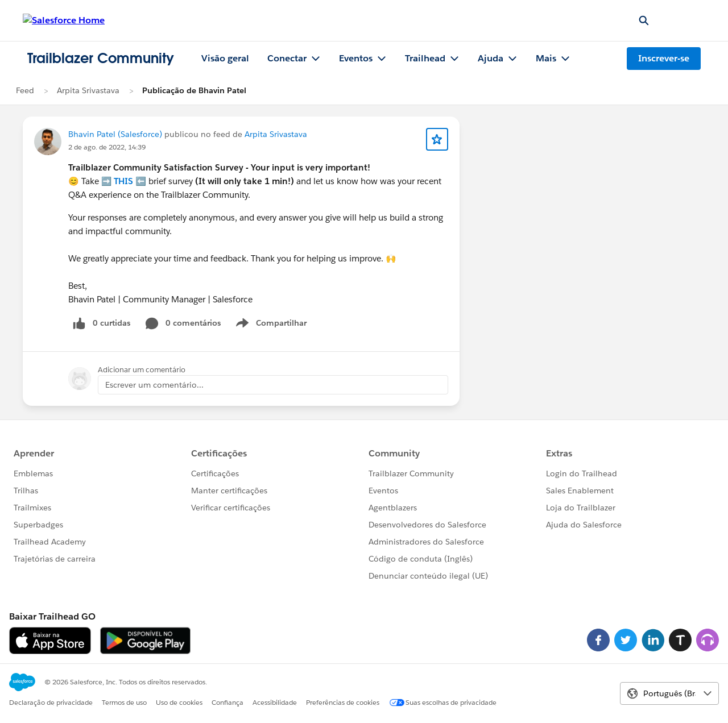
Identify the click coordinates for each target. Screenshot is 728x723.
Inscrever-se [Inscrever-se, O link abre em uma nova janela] (664, 58)
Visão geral (225, 58)
